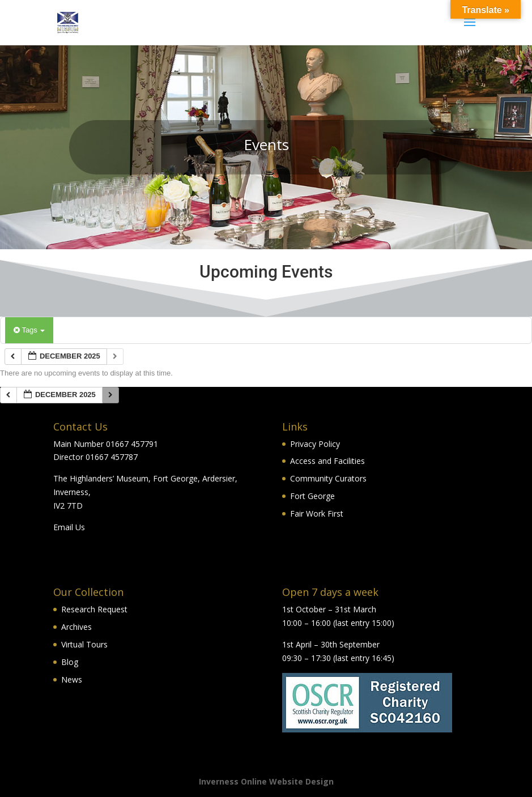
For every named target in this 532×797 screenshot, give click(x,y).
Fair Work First (317, 513)
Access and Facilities (327, 461)
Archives (76, 627)
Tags (29, 330)
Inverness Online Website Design (266, 781)
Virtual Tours (84, 644)
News (72, 679)
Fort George (312, 496)
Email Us (69, 527)
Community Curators (328, 478)
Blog (70, 662)
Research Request (94, 609)
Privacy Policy (315, 444)
